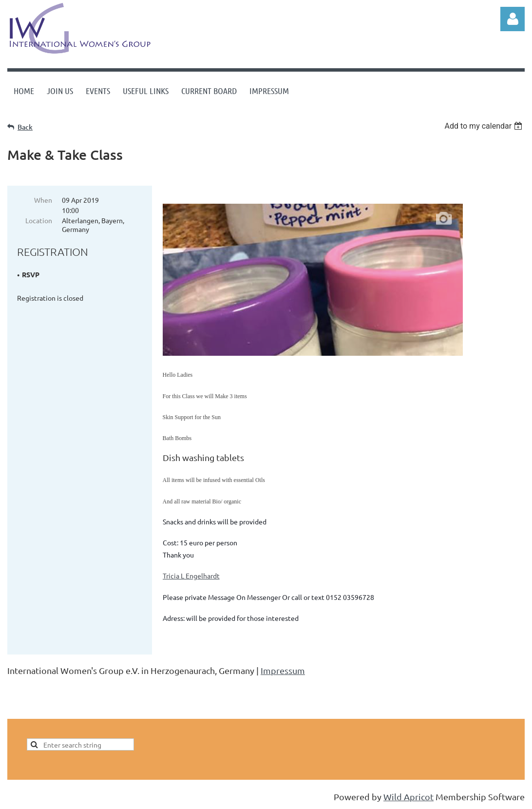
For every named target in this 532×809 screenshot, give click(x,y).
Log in (513, 19)
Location (39, 220)
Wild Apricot (408, 797)
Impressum (283, 670)
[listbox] (484, 126)
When (43, 200)
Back (25, 127)
